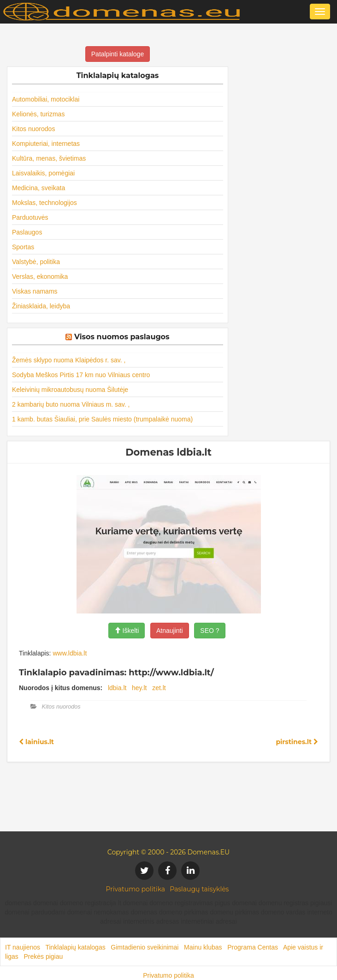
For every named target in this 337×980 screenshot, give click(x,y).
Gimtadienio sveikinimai (145, 947)
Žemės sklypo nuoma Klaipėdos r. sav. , (69, 360)
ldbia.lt (117, 688)
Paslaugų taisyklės (199, 889)
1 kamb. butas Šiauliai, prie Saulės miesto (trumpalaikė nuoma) (102, 419)
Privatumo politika (136, 889)
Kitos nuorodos (33, 129)
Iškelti (127, 631)
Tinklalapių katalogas (75, 947)
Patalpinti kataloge (118, 54)
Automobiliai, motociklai (46, 99)
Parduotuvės (30, 217)
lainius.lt (36, 742)
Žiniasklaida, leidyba (41, 306)
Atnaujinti (170, 631)
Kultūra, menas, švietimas (49, 158)
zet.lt (159, 688)
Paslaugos (27, 232)
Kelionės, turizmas (38, 114)
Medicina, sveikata (38, 188)
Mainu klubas (203, 947)
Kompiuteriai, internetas (46, 144)
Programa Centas (253, 947)
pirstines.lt (297, 742)
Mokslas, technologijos (44, 203)
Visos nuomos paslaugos (122, 337)
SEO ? (210, 631)
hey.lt (139, 688)
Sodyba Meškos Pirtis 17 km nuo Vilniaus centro (81, 375)
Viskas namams (35, 291)
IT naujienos (23, 947)
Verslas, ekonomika (40, 277)
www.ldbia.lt (70, 653)
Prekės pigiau (43, 956)
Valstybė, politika (36, 262)
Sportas (23, 247)
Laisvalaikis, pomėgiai (43, 173)
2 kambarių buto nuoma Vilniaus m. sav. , (71, 404)
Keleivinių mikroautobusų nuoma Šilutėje (70, 390)
